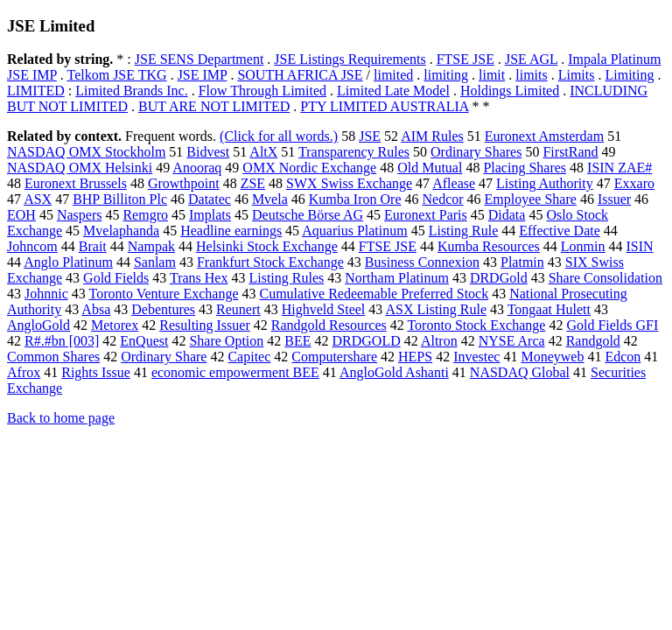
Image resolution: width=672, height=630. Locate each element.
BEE (297, 341)
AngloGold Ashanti (394, 372)
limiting (446, 75)
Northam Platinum (397, 278)
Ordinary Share (164, 357)
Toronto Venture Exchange (164, 294)
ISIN (640, 246)
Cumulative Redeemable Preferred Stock (374, 294)
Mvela (270, 199)
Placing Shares (525, 168)
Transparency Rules (354, 152)
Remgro (145, 215)
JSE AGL (531, 59)
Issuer (614, 199)
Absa (96, 309)
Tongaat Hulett (549, 309)
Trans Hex (199, 278)
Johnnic (46, 294)
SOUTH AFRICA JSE (300, 75)
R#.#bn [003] (62, 341)
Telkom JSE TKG (116, 75)
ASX (38, 199)
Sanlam (155, 262)
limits (531, 75)
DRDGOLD (367, 341)
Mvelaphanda (121, 231)
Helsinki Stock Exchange (267, 246)
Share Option (226, 341)
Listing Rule (464, 231)
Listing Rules (286, 278)
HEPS (415, 357)
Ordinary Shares (476, 152)
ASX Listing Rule (436, 309)
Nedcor (443, 199)
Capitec (249, 357)
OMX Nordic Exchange (309, 168)
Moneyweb (552, 357)
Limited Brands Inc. (131, 91)
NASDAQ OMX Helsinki (80, 168)
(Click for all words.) (279, 136)
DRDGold (499, 278)
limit (492, 75)
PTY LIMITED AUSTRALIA (384, 106)
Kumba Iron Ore (355, 199)
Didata (507, 215)
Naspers (80, 215)
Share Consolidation (605, 278)
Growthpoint (184, 183)
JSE (370, 136)
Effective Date (560, 231)
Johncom (32, 246)
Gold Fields (116, 278)
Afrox (24, 372)
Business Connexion (422, 262)
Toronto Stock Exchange (476, 325)
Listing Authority (545, 183)
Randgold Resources (329, 325)
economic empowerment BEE (235, 372)
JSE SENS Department (199, 59)
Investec (476, 357)
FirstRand (570, 152)
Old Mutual (430, 168)
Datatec (210, 199)
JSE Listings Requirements (350, 59)
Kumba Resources (489, 246)
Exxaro (634, 183)
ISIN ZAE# (619, 168)
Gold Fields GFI (612, 325)
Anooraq (197, 168)
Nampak (151, 246)
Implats (210, 215)
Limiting (629, 75)
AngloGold (38, 325)
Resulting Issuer (205, 325)
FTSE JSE (465, 59)
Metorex (115, 325)
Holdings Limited (510, 91)
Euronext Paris (426, 215)
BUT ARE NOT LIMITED (214, 106)
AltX (263, 152)
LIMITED (36, 91)
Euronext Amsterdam (544, 136)
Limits (577, 75)
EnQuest (144, 341)
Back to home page (61, 418)
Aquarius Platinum (354, 231)
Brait (93, 246)
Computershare (334, 357)
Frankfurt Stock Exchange (270, 262)
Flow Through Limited (262, 91)
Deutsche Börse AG (308, 215)
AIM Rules (432, 136)
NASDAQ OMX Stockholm (86, 152)
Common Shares (53, 357)
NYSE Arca (512, 341)
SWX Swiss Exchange (349, 183)
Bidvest (208, 152)
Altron (439, 341)
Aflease (454, 183)
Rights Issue (96, 372)
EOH (21, 215)
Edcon (623, 357)
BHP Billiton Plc (120, 199)
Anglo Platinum (68, 262)
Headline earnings (231, 231)
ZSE (253, 183)
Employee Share (531, 199)
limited (393, 75)
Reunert (238, 309)
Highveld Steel (324, 309)
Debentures (163, 309)
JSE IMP (203, 75)
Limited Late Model (393, 91)
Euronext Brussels (76, 183)
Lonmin (583, 246)
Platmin (522, 262)
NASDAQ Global (520, 372)
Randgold (593, 341)
